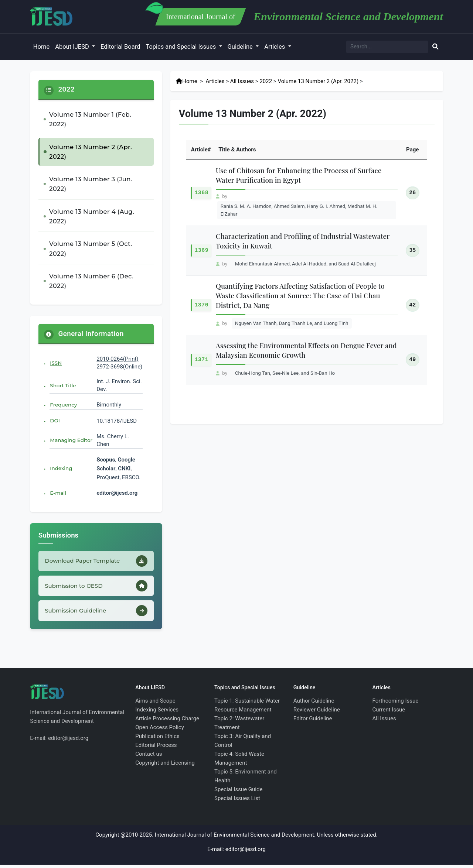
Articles (275, 47)
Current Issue (389, 713)
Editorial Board (120, 47)
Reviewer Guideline (317, 713)
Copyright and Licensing (165, 766)
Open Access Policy (160, 731)
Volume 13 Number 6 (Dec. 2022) (91, 281)
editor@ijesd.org (117, 493)
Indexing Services (157, 713)
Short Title (63, 385)
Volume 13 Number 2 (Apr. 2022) (91, 152)
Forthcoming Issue (396, 704)
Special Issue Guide (238, 793)
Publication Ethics (157, 740)
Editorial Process (156, 748)
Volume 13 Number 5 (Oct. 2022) (91, 248)
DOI (55, 421)
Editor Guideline (313, 722)
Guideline (241, 47)
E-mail (58, 493)
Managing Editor (71, 440)
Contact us (149, 757)
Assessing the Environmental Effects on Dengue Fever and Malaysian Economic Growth (306, 350)
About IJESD (73, 47)
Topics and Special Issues (181, 47)
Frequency (63, 405)
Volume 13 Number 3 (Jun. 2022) (91, 184)
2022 (266, 81)
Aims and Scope (155, 704)
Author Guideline (314, 704)
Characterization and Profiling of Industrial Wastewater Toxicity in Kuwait (303, 241)
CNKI (123, 469)
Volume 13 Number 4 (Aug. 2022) (92, 216)
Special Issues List (237, 802)
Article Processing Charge (167, 722)
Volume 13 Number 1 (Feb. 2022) (90, 119)
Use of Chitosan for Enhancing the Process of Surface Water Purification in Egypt (299, 175)
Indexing (61, 468)
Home (41, 47)
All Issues (242, 81)
